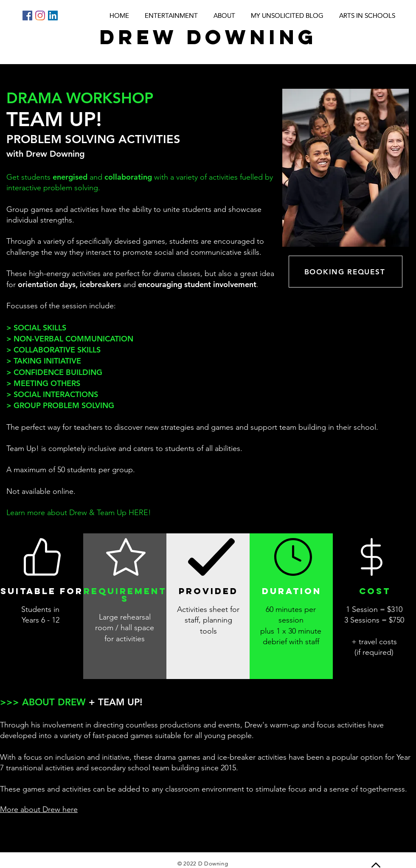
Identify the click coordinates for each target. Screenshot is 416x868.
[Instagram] (40, 15)
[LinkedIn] (53, 15)
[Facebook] (27, 15)
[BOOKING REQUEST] (346, 272)
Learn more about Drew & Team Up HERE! (79, 513)
